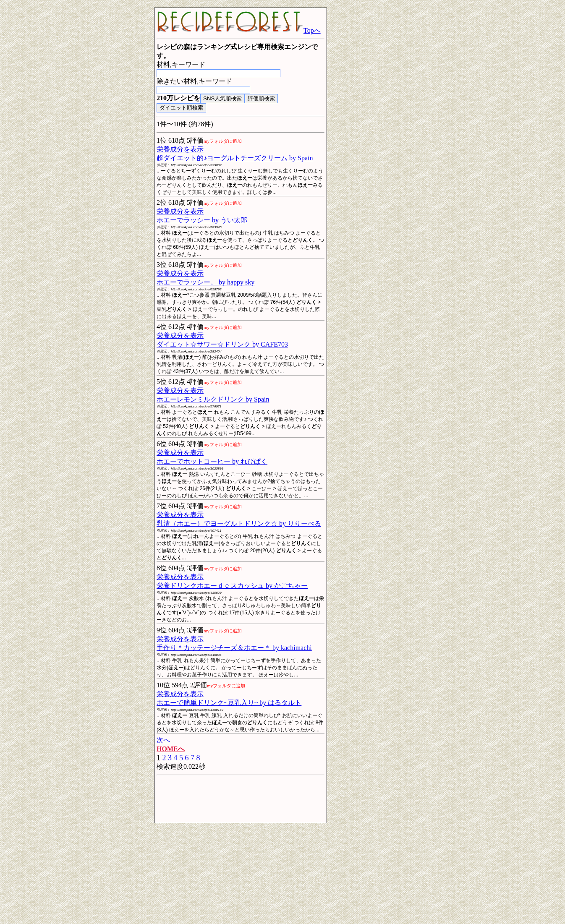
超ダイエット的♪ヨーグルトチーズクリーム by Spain (235, 158)
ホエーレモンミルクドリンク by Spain (213, 399)
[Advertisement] (85, 133)
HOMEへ (171, 749)
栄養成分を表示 (180, 149)
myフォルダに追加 (223, 141)
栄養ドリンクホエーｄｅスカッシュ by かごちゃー (232, 586)
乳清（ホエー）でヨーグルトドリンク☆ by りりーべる (239, 523)
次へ (163, 740)
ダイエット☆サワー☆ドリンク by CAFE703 (222, 344)
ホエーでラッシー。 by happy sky (205, 282)
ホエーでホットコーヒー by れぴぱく (212, 461)
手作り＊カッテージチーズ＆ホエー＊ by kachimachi (234, 648)
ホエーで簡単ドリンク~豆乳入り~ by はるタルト (229, 703)
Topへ (239, 30)
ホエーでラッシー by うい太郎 (202, 220)
